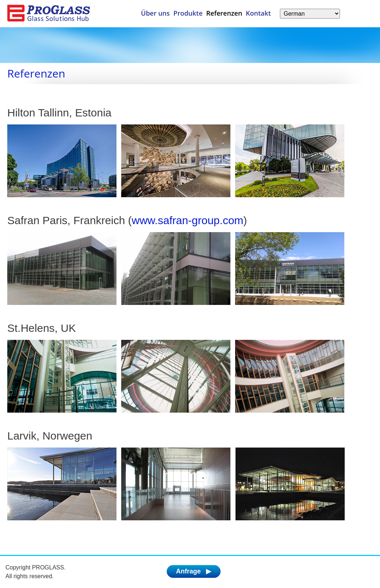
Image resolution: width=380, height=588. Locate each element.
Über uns (155, 13)
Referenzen (224, 13)
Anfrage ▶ (193, 571)
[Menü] (94, 6)
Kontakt (258, 13)
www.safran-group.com (188, 220)
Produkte (188, 13)
